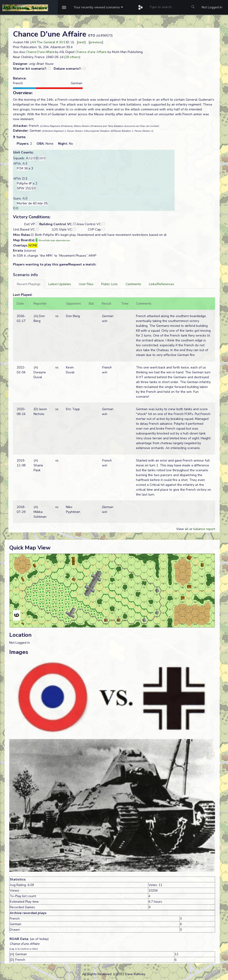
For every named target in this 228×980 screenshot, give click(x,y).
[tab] (29, 284)
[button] (98, 7)
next (81, 42)
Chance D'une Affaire (40, 52)
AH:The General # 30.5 (48, 42)
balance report (204, 529)
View (180, 529)
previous (96, 42)
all (187, 529)
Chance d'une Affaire (91, 52)
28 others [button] (72, 57)
